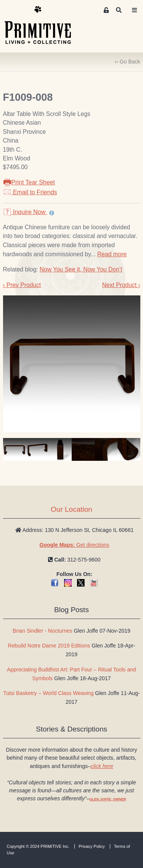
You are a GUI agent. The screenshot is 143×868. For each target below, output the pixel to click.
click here (102, 766)
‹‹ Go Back (128, 62)
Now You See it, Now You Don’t (81, 269)
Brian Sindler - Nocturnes (42, 631)
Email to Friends (30, 192)
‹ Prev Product (22, 285)
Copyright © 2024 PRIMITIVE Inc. (38, 846)
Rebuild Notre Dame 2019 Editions (49, 646)
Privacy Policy (92, 846)
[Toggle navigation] (135, 10)
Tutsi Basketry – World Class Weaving (48, 693)
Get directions (75, 545)
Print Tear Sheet (29, 182)
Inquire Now (25, 212)
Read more (112, 254)
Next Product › (121, 285)
